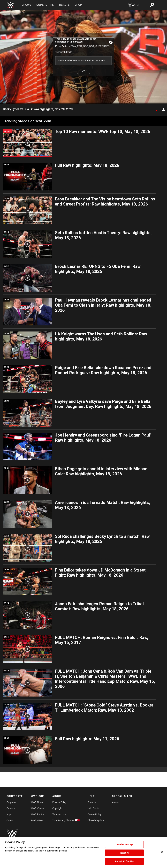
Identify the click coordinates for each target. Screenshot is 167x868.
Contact (10, 820)
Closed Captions (96, 820)
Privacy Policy (59, 802)
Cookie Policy (95, 814)
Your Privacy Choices (63, 820)
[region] (83, 852)
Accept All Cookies (124, 861)
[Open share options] (163, 109)
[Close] (162, 852)
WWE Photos (37, 814)
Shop (78, 5)
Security (92, 802)
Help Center (94, 808)
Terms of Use (59, 814)
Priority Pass (37, 820)
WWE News (37, 802)
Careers (11, 808)
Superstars (45, 5)
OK (83, 71)
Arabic (115, 802)
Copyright (57, 808)
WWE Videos (37, 808)
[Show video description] (156, 109)
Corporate (12, 802)
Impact (10, 814)
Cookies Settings (124, 844)
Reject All (124, 853)
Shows (27, 5)
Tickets (64, 5)
